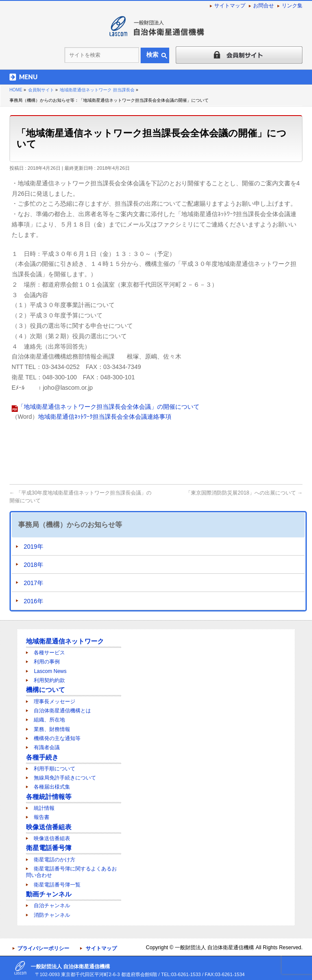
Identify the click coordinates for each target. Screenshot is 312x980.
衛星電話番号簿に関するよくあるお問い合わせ (71, 872)
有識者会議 (47, 747)
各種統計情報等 (49, 797)
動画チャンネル (49, 894)
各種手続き (42, 757)
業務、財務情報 (52, 729)
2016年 (34, 601)
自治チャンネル (52, 906)
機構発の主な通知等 (57, 738)
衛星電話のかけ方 (55, 860)
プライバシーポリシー (43, 948)
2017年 (34, 583)
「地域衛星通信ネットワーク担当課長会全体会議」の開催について (109, 407)
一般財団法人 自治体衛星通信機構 (214, 948)
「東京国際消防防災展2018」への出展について (244, 493)
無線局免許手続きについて (65, 778)
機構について (45, 690)
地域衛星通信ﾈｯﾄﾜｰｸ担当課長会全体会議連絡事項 (105, 417)
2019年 (34, 547)
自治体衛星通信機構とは (62, 711)
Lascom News (50, 671)
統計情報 (44, 808)
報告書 (42, 817)
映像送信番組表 (49, 827)
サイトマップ (230, 6)
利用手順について (55, 769)
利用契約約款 (49, 680)
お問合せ (264, 6)
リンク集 (292, 6)
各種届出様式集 (52, 787)
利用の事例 (47, 662)
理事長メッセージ (55, 702)
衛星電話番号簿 (49, 848)
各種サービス (49, 653)
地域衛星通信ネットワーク (65, 641)
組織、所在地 (49, 720)
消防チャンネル (52, 915)
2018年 (34, 565)
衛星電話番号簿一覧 (57, 885)
